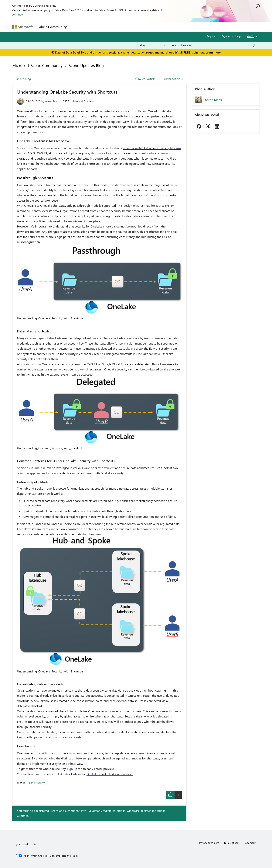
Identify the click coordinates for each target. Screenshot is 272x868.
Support (172, 27)
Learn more (213, 52)
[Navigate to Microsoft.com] (22, 27)
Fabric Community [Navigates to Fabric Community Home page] (52, 27)
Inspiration (92, 27)
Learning (156, 27)
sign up (72, 769)
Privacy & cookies (209, 843)
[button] (176, 92)
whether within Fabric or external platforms (152, 148)
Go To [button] (251, 36)
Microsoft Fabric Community (37, 65)
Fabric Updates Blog (86, 65)
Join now (18, 14)
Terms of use (231, 843)
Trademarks (250, 843)
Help (238, 36)
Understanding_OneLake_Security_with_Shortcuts (50, 318)
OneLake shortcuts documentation (110, 774)
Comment (23, 816)
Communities (124, 27)
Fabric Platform (36, 783)
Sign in (226, 36)
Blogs (141, 27)
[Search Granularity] (153, 45)
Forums (75, 27)
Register (211, 36)
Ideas (107, 27)
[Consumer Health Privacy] (64, 856)
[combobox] (214, 45)
